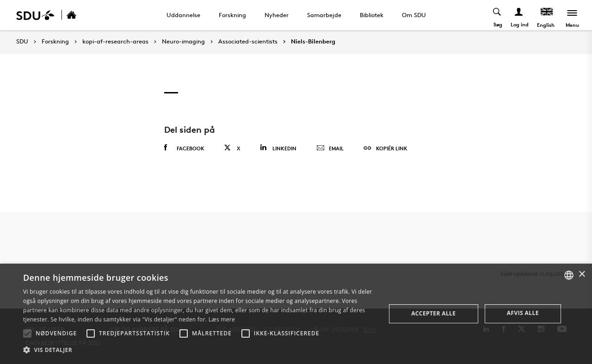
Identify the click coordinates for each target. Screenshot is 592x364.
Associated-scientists (248, 42)
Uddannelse (183, 15)
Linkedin (278, 148)
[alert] (296, 314)
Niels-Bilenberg (313, 42)
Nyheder (277, 15)
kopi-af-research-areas (115, 42)
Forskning (232, 15)
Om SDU (414, 15)
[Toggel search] (497, 15)
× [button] (582, 275)
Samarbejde (324, 15)
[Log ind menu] (519, 15)
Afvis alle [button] (523, 313)
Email (330, 148)
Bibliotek (372, 15)
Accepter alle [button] (433, 313)
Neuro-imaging (183, 42)
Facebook (184, 148)
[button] (27, 333)
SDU (22, 41)
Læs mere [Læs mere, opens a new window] (222, 319)
